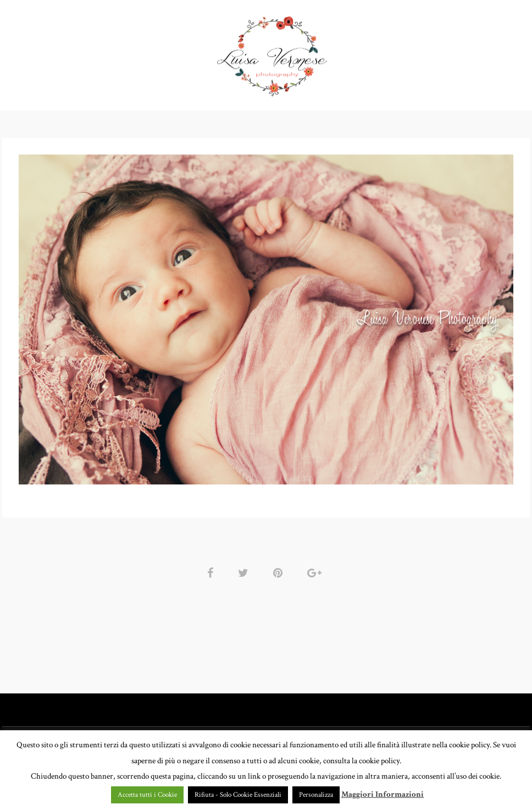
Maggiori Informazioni (383, 794)
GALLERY (184, 52)
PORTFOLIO (118, 52)
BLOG (477, 52)
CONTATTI (428, 52)
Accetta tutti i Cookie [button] (147, 795)
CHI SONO (370, 52)
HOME (64, 52)
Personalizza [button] (316, 795)
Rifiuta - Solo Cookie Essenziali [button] (238, 795)
